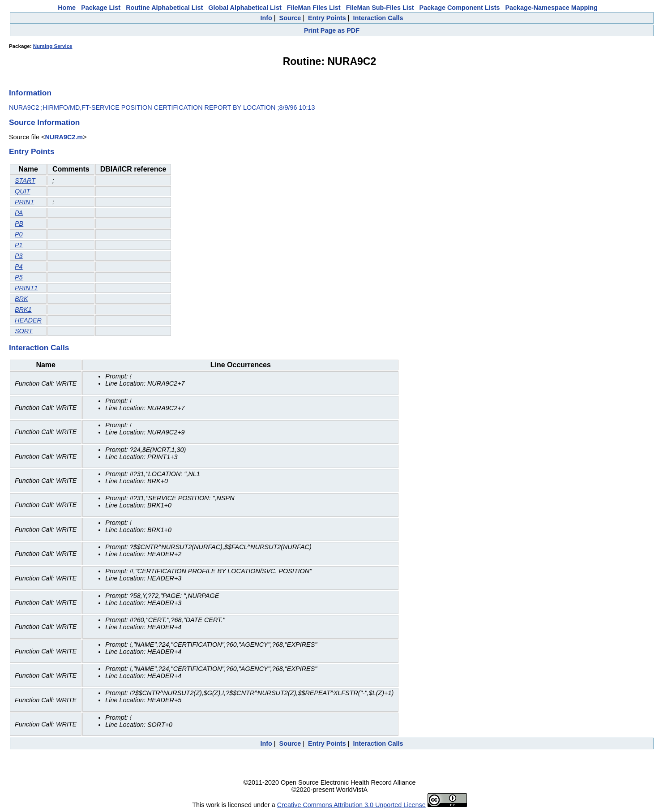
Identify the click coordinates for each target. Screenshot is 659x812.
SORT (24, 331)
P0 (19, 234)
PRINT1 (26, 288)
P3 (19, 256)
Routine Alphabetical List (164, 8)
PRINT (24, 202)
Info (266, 18)
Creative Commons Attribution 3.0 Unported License (351, 805)
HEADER (28, 320)
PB (19, 223)
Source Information (44, 122)
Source (290, 18)
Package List (101, 8)
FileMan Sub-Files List (380, 8)
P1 (19, 245)
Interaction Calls (378, 18)
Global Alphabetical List (245, 8)
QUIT (22, 191)
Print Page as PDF (332, 30)
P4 (19, 266)
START (25, 180)
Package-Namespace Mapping (552, 8)
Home (67, 8)
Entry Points (327, 18)
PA (19, 213)
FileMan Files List (314, 8)
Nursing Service (53, 46)
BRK (21, 299)
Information (30, 93)
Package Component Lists (460, 8)
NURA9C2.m (64, 137)
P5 (19, 277)
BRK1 (23, 309)
